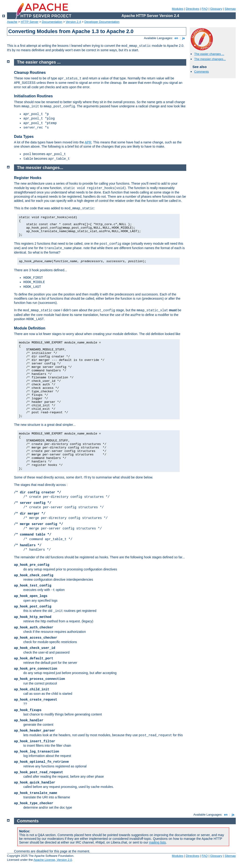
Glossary (216, 9)
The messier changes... (210, 59)
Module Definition (30, 328)
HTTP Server (30, 22)
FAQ (205, 9)
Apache (12, 22)
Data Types (24, 137)
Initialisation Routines (33, 96)
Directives (192, 9)
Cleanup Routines (30, 73)
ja (183, 38)
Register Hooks (28, 178)
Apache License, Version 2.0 (53, 860)
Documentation (52, 22)
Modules (177, 9)
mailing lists (157, 842)
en (176, 38)
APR (88, 142)
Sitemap (230, 9)
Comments (202, 72)
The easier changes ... (209, 54)
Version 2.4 (73, 22)
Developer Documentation (102, 22)
